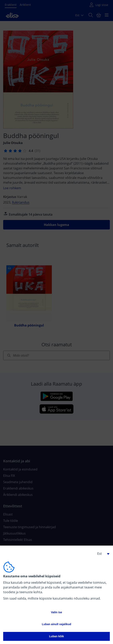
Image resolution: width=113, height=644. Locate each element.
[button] (102, 554)
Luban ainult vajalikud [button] (56, 624)
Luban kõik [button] (57, 636)
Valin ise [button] (56, 612)
